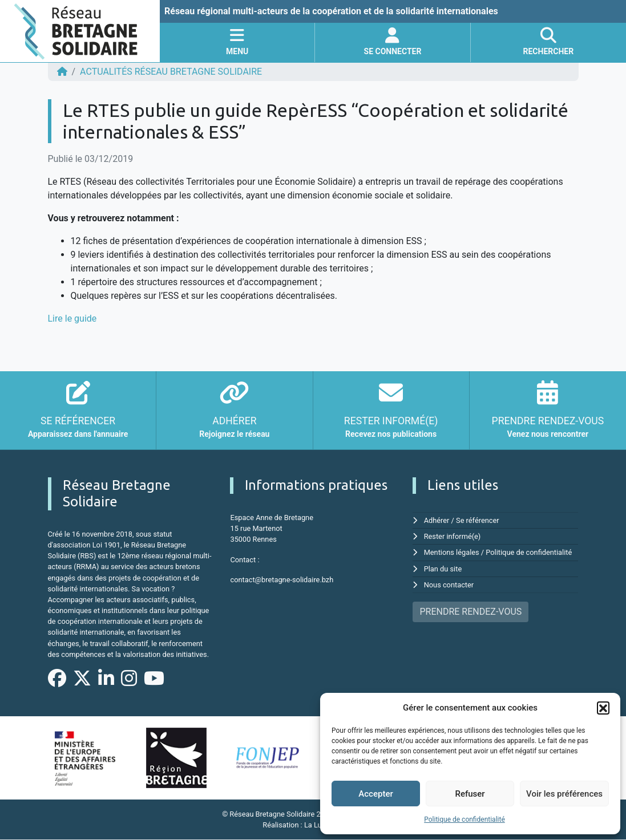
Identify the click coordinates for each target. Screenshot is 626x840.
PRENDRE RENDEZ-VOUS (470, 612)
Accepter (375, 794)
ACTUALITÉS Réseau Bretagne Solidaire (171, 72)
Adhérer (437, 520)
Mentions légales (452, 552)
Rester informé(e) (453, 536)
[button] (603, 708)
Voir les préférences (564, 794)
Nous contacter (449, 585)
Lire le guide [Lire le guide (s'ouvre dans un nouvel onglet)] (72, 318)
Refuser (470, 794)
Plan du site (443, 569)
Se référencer (478, 520)
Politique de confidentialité (465, 819)
